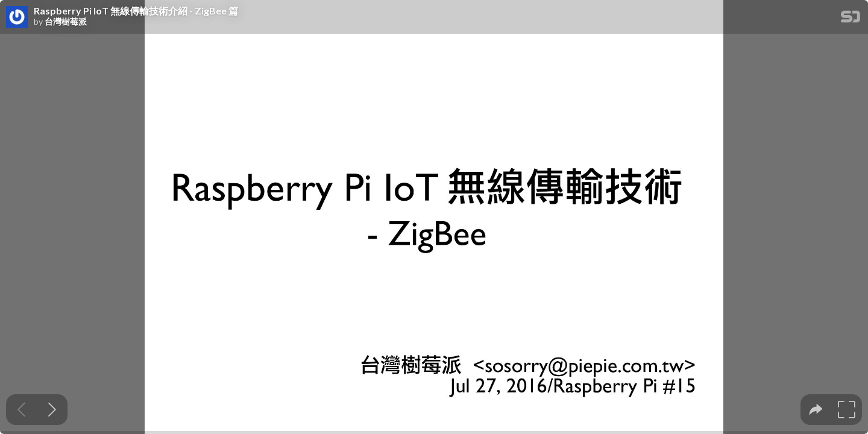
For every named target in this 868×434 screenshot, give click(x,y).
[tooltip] (816, 410)
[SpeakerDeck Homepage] (851, 19)
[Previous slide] (21, 410)
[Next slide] (52, 410)
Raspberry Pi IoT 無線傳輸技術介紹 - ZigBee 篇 (136, 11)
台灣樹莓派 (66, 22)
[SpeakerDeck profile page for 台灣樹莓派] (17, 17)
